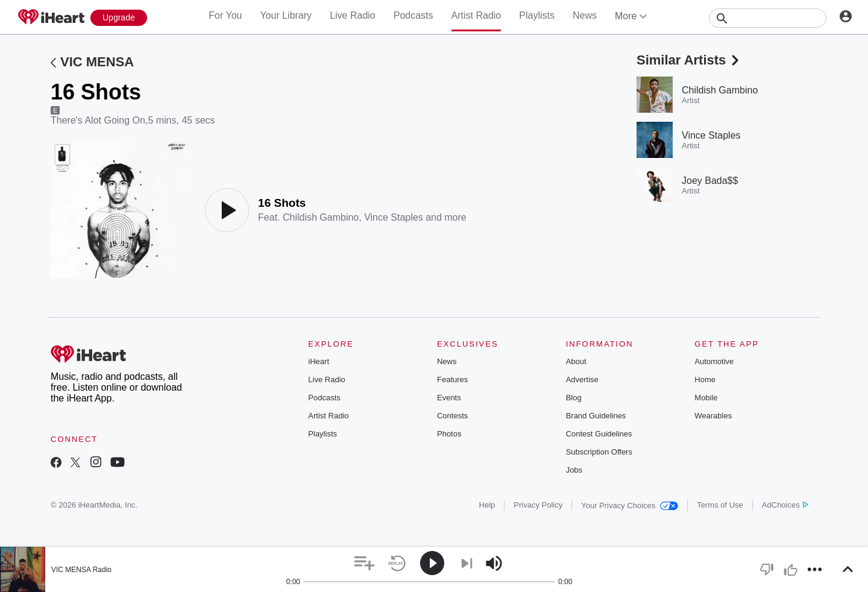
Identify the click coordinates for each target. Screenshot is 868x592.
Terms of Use (720, 505)
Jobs (574, 470)
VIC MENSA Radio (81, 570)
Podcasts (414, 15)
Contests (452, 416)
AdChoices (785, 505)
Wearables (713, 416)
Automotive (714, 361)
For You (225, 15)
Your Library (286, 15)
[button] (364, 563)
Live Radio (353, 15)
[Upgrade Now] (119, 18)
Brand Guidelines (596, 416)
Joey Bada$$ (710, 181)
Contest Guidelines (599, 434)
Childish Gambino (321, 217)
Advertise (582, 379)
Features (452, 379)
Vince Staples (394, 217)
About (576, 361)
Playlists (537, 15)
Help (487, 505)
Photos (449, 434)
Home (705, 379)
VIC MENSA (97, 62)
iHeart (319, 361)
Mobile (706, 398)
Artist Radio (476, 15)
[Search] (768, 18)
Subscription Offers (599, 452)
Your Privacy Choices (630, 505)
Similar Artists (689, 60)
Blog (574, 398)
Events (449, 398)
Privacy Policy (538, 505)
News (585, 15)
